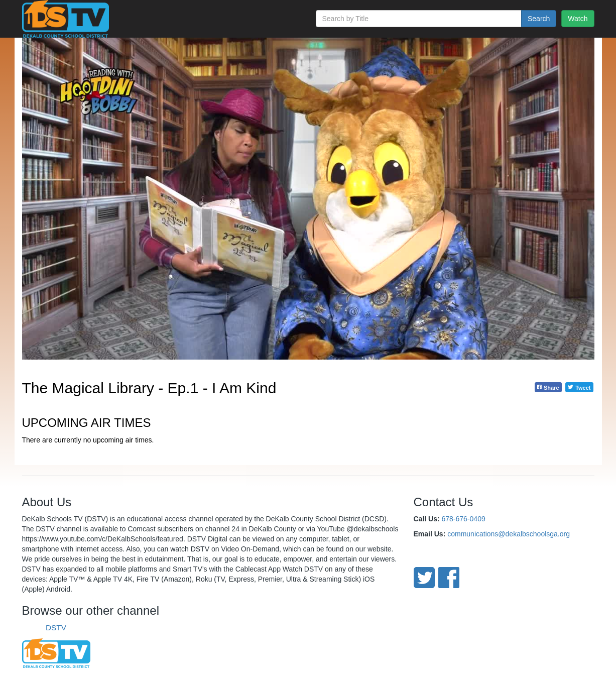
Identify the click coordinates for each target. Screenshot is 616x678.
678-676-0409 (464, 519)
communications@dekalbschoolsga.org (509, 534)
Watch (578, 19)
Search (539, 19)
